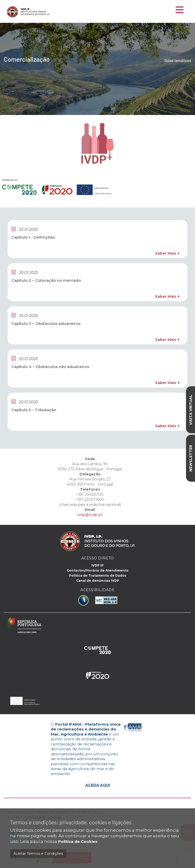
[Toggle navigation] (180, 10)
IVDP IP (97, 565)
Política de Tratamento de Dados (98, 575)
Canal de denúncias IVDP (98, 581)
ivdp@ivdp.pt (77, 515)
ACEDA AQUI (98, 785)
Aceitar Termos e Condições (38, 854)
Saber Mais (168, 253)
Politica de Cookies (78, 841)
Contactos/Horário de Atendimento (98, 570)
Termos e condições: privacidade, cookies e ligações (71, 822)
